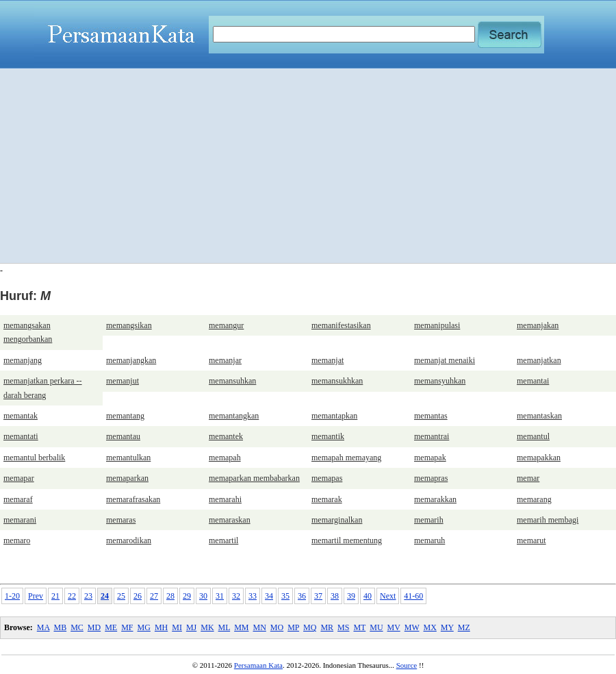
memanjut (123, 381)
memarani (20, 520)
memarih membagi (548, 520)
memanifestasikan (341, 325)
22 (72, 596)
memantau (123, 436)
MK (207, 627)
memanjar (225, 360)
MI (177, 627)
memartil (223, 540)
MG (144, 627)
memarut (531, 540)
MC (77, 627)
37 (318, 596)
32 (236, 596)
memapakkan (539, 458)
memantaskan (539, 416)
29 (187, 596)
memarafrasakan (133, 499)
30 (203, 596)
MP (293, 627)
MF (127, 627)
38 (335, 596)
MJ (191, 627)
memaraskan (230, 520)
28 (170, 596)
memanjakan (538, 325)
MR (327, 627)
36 (302, 596)
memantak (21, 416)
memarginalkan (337, 520)
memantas (431, 416)
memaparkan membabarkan (254, 478)
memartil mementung (347, 540)
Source (407, 665)
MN (259, 627)
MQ (310, 627)
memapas (327, 478)
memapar (19, 478)
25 (121, 596)
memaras (121, 520)
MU (376, 627)
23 (88, 596)
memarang (534, 499)
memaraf (18, 499)
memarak (327, 499)
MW (412, 627)
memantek (226, 436)
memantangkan (234, 416)
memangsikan (129, 325)
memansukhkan (337, 381)
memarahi (225, 499)
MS (343, 627)
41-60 (413, 596)
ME (111, 627)
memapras (431, 478)
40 (368, 596)
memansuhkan (232, 381)
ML (224, 627)
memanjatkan (539, 360)
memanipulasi (437, 325)
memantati (21, 436)
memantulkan (128, 458)
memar (528, 478)
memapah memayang (346, 458)
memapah (225, 458)
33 (253, 596)
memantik (328, 436)
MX (430, 627)
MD (94, 627)
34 (269, 596)
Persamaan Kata (258, 665)
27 (154, 596)
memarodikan (129, 540)
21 (55, 596)
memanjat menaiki (445, 360)
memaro (17, 540)
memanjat (328, 360)
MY (447, 627)
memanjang (23, 360)
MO (277, 627)
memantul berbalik (34, 458)
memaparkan (127, 478)
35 (285, 596)
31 (220, 596)
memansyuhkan (440, 381)
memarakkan (435, 499)
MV (394, 627)
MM (241, 627)
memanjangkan (131, 360)
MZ (464, 627)
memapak (430, 458)
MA (43, 627)
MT (359, 627)
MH (161, 627)
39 (351, 596)
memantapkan (334, 416)
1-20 (12, 596)
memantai (533, 381)
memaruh (429, 540)
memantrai (432, 436)
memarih (429, 520)
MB (60, 627)
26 (138, 596)
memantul (533, 436)
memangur (226, 325)
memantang (125, 416)
